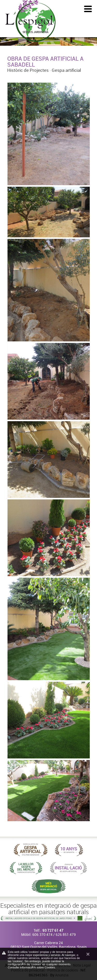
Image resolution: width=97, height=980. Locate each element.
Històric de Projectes (28, 70)
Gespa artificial (66, 70)
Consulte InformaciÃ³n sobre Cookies (31, 967)
